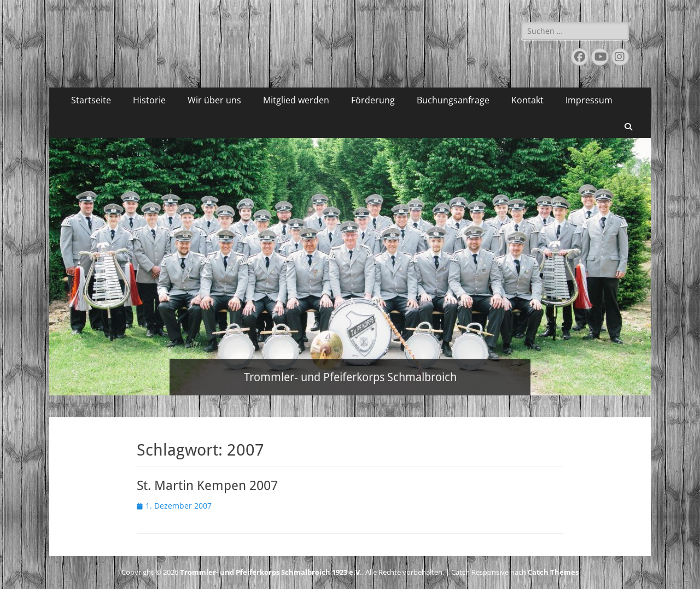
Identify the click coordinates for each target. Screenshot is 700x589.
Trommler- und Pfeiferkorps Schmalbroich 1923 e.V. (271, 572)
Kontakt (527, 100)
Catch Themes (553, 572)
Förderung (373, 100)
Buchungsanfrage (453, 100)
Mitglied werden (296, 100)
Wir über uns (214, 100)
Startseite (91, 100)
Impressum (589, 100)
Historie (149, 100)
